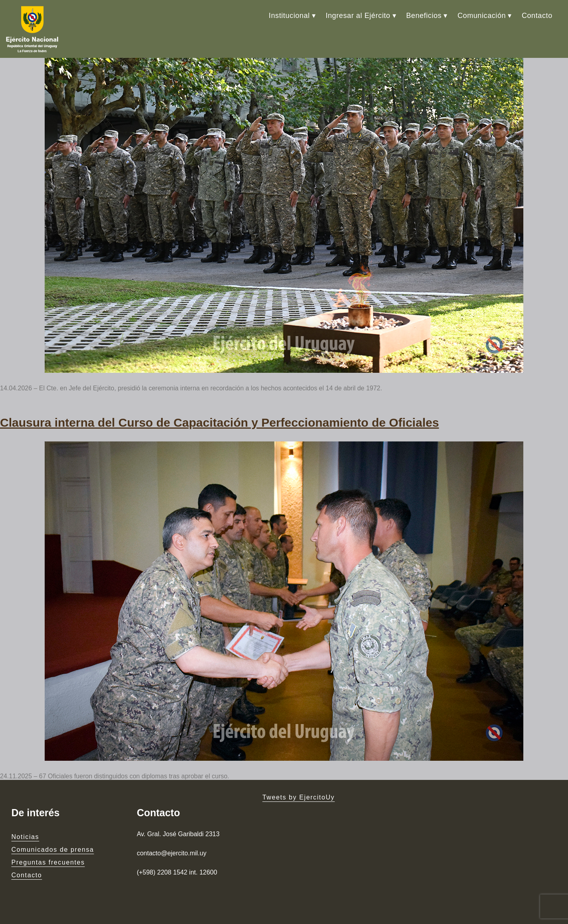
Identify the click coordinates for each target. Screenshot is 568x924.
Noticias (25, 837)
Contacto (537, 16)
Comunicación (482, 16)
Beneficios (424, 16)
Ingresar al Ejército (358, 16)
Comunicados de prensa (52, 850)
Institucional (289, 16)
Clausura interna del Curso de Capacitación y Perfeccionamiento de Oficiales (219, 422)
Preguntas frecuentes (48, 862)
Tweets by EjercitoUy (299, 797)
